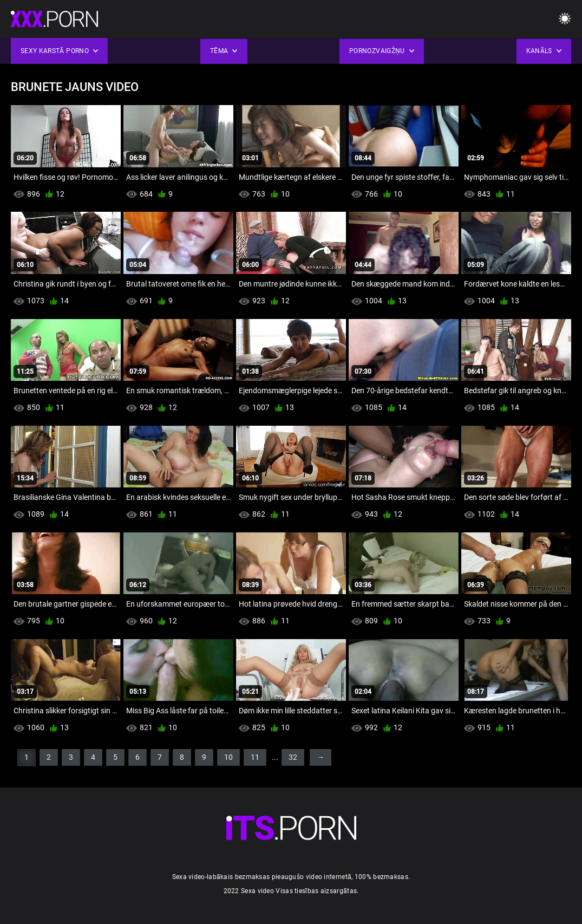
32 (293, 757)
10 (228, 757)
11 (255, 757)
